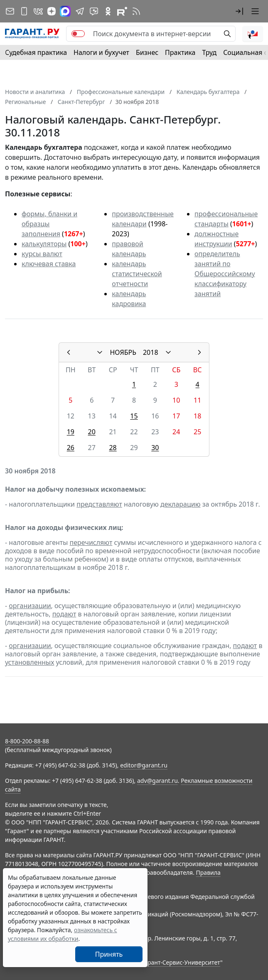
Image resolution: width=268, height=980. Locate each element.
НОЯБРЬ (123, 352)
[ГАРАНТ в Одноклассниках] (108, 11)
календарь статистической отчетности (137, 274)
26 (71, 448)
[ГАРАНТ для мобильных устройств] (24, 11)
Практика (180, 52)
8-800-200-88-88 (27, 741)
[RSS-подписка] (136, 11)
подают (64, 614)
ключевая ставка (49, 264)
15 (134, 416)
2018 (151, 352)
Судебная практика (36, 52)
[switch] (78, 34)
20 (92, 432)
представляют (99, 504)
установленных (30, 662)
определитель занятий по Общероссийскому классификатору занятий (225, 274)
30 (155, 448)
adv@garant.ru (157, 781)
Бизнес (147, 52)
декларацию (180, 504)
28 (113, 448)
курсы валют (42, 254)
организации (30, 606)
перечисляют (91, 542)
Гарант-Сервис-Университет (181, 962)
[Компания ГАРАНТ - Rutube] (122, 11)
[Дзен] (52, 11)
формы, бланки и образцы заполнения (49, 224)
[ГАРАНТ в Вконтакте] (38, 11)
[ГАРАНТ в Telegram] (80, 11)
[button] (239, 11)
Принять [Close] (109, 954)
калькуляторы (44, 244)
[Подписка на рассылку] (10, 11)
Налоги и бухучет (101, 52)
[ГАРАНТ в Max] (65, 11)
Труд (209, 52)
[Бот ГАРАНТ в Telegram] (94, 11)
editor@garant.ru (144, 765)
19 (71, 432)
